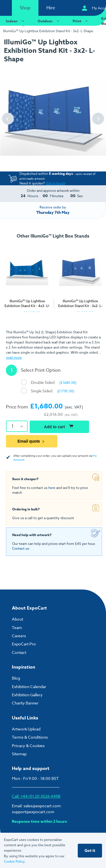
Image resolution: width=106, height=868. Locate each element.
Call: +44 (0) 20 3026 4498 (36, 796)
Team (17, 627)
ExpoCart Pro (24, 644)
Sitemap (19, 754)
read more (14, 357)
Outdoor (49, 21)
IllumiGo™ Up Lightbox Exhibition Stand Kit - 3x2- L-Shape (48, 31)
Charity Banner (25, 703)
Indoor (16, 21)
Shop (25, 8)
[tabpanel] (75, 278)
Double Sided (54, 382)
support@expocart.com (33, 812)
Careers (19, 636)
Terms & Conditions (30, 737)
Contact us (21, 548)
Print (81, 21)
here (52, 488)
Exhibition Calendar (29, 687)
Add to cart (59, 426)
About (18, 619)
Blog (16, 678)
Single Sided (52, 391)
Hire (51, 8)
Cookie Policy (14, 861)
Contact (19, 652)
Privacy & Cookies (28, 746)
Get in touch (56, 183)
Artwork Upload (26, 729)
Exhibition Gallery (27, 695)
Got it (90, 851)
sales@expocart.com (42, 806)
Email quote (32, 441)
